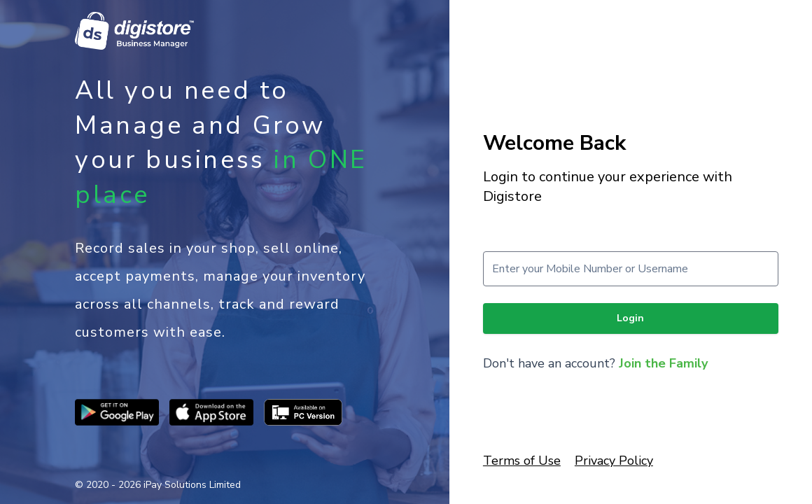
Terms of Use (522, 461)
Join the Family (663, 363)
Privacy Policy (614, 461)
